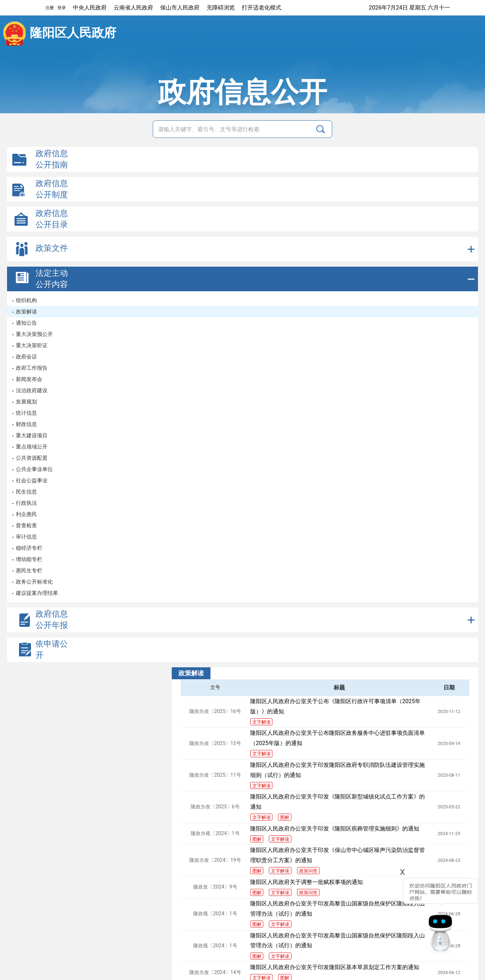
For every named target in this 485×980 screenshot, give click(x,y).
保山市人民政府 (180, 8)
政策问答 (308, 871)
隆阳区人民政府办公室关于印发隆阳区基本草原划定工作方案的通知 (335, 967)
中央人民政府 (90, 8)
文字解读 (262, 722)
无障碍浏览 (221, 8)
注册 (50, 8)
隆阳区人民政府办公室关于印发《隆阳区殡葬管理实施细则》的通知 (335, 829)
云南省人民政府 (133, 8)
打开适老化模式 (262, 8)
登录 (62, 8)
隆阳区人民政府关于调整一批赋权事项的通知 (307, 882)
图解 (285, 817)
